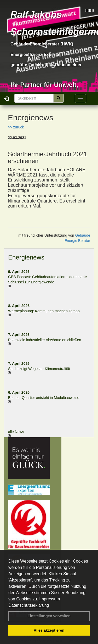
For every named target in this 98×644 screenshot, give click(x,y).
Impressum (50, 599)
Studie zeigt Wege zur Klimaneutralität (39, 369)
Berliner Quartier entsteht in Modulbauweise (44, 398)
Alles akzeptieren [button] (49, 630)
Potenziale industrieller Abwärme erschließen (45, 340)
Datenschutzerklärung (29, 605)
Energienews (26, 257)
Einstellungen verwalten (49, 616)
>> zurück (16, 127)
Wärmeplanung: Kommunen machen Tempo (44, 311)
